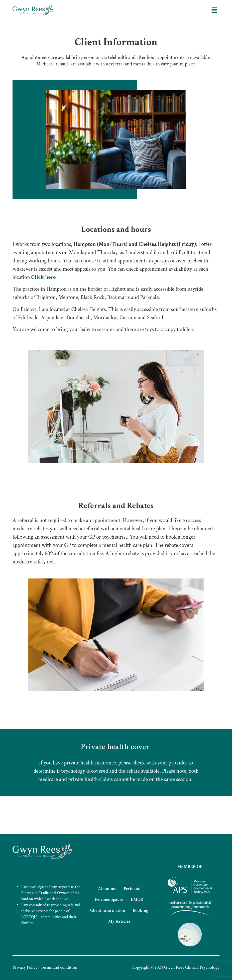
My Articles (119, 921)
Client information (108, 910)
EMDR (137, 899)
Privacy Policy (25, 967)
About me (107, 889)
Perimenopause (109, 899)
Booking (141, 910)
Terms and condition (59, 967)
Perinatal (132, 889)
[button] (214, 10)
